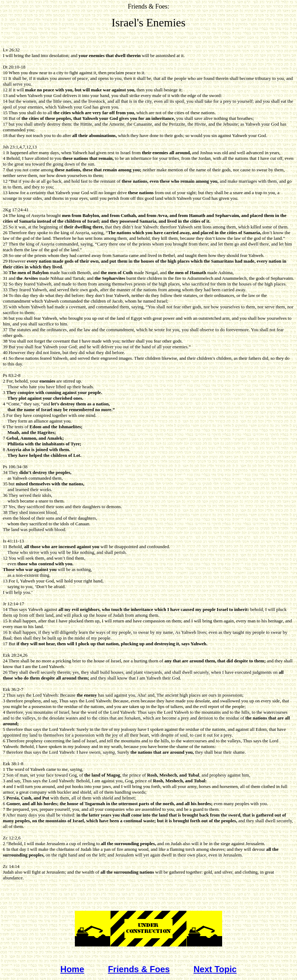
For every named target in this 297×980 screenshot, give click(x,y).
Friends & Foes (139, 969)
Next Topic (215, 969)
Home (72, 969)
